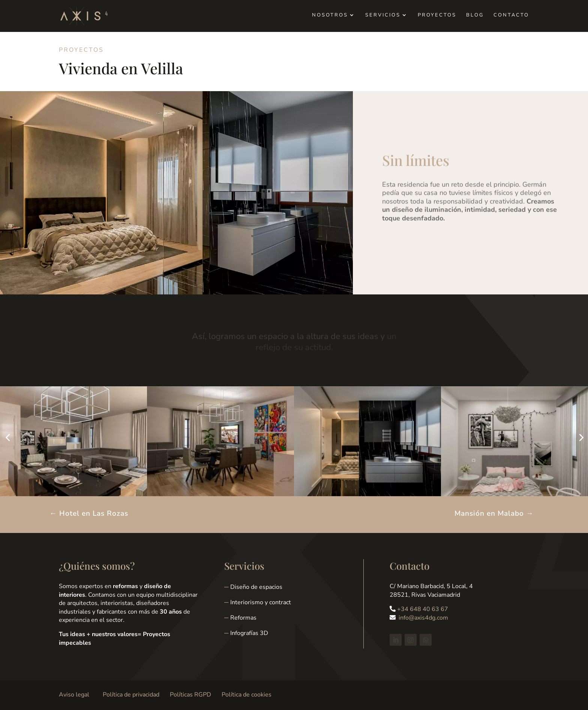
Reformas (243, 618)
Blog (475, 15)
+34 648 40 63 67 (423, 609)
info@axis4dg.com (423, 618)
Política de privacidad (131, 695)
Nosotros (330, 15)
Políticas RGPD (190, 695)
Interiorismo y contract (261, 602)
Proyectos (437, 15)
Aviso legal (74, 695)
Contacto (511, 15)
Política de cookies (247, 695)
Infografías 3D (249, 633)
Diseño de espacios (256, 587)
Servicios (383, 15)
